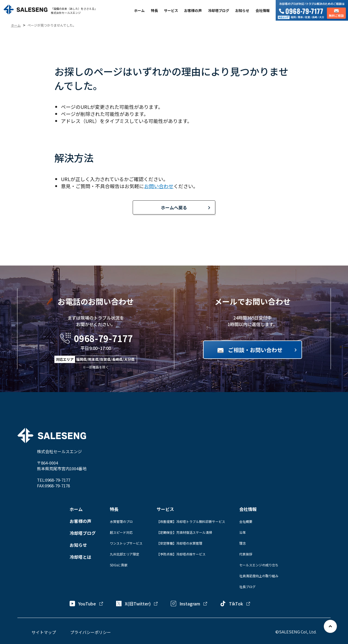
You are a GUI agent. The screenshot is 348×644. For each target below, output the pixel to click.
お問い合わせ (159, 186)
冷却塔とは (80, 557)
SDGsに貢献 (119, 565)
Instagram (189, 604)
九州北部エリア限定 (125, 554)
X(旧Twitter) (137, 604)
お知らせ (242, 10)
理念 (243, 543)
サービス (171, 10)
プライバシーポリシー (91, 632)
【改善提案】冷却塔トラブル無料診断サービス (191, 521)
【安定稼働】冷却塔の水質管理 (179, 543)
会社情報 (263, 10)
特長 (154, 10)
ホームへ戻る (174, 207)
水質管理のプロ (121, 521)
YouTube (87, 604)
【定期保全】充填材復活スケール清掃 (184, 532)
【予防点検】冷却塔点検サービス (181, 554)
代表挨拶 (246, 554)
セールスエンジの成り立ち (259, 565)
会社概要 (246, 521)
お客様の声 (193, 10)
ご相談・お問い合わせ (255, 350)
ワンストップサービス (126, 543)
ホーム (139, 10)
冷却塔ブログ (219, 10)
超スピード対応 (121, 532)
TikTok (235, 604)
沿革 (243, 532)
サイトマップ (44, 632)
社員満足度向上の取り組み (259, 576)
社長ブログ (247, 587)
